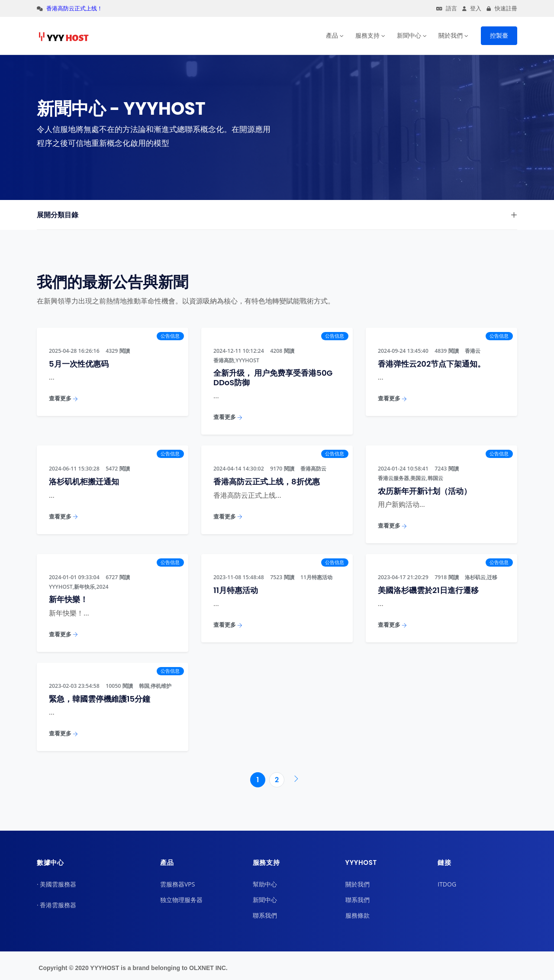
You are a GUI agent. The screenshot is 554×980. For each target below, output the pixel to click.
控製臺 (499, 35)
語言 (447, 8)
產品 (332, 35)
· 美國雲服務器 (56, 884)
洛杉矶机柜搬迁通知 (84, 482)
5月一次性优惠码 (79, 364)
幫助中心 (265, 884)
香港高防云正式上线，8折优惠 (267, 482)
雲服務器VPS (177, 884)
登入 (472, 8)
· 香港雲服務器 (56, 905)
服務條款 (358, 915)
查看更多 (63, 398)
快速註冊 (502, 8)
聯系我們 (265, 915)
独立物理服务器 (181, 900)
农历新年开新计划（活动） (425, 491)
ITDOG (447, 884)
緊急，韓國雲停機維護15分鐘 (100, 699)
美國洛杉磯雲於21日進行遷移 (428, 590)
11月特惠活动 (236, 590)
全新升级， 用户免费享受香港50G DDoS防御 (273, 378)
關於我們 (451, 35)
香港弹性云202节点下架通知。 (432, 364)
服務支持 (367, 35)
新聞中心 (409, 35)
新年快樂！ (68, 599)
